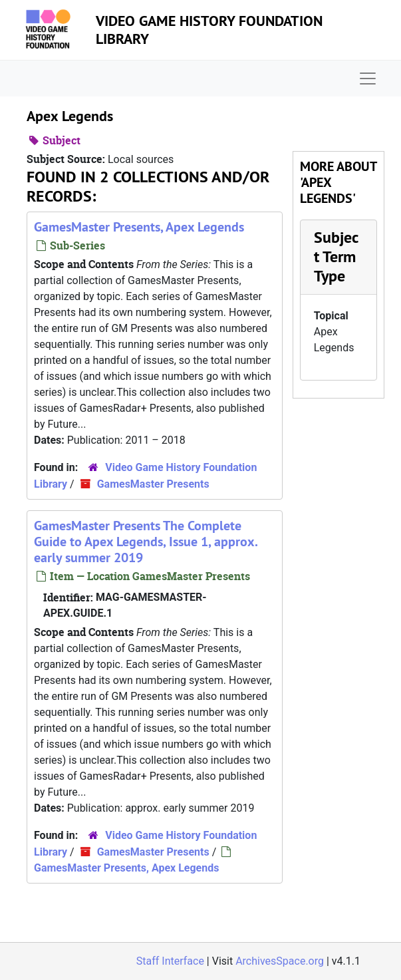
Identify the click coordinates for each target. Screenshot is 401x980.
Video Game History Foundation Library (209, 29)
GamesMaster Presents (153, 484)
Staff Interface (170, 961)
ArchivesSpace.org (280, 961)
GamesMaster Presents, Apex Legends (139, 227)
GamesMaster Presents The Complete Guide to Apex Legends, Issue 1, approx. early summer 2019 (146, 542)
